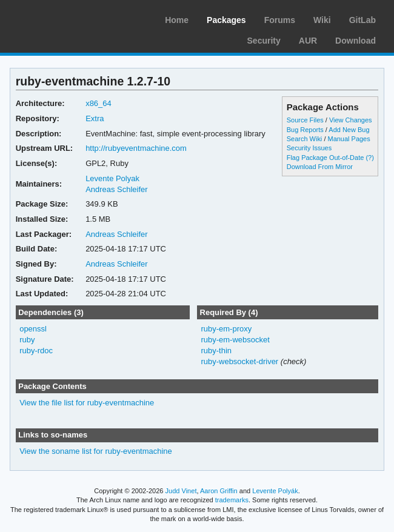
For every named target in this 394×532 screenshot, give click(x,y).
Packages (226, 20)
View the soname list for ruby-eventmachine (96, 451)
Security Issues (309, 148)
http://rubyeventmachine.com (136, 148)
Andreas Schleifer (117, 189)
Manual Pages (349, 139)
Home (177, 20)
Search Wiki (305, 139)
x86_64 (98, 103)
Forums (280, 20)
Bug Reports (305, 130)
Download (356, 41)
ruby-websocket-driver (239, 361)
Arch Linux (67, 18)
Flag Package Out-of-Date (326, 158)
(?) (369, 158)
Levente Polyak (112, 178)
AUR (308, 41)
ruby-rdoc (36, 351)
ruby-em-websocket (235, 340)
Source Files (305, 120)
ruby (27, 340)
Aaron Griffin (219, 491)
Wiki (322, 20)
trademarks (232, 500)
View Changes (351, 120)
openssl (33, 329)
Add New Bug (349, 130)
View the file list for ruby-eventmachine (87, 403)
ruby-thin (216, 351)
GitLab (362, 20)
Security (264, 41)
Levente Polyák (275, 491)
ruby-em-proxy (226, 329)
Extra (95, 118)
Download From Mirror (320, 167)
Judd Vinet (181, 491)
